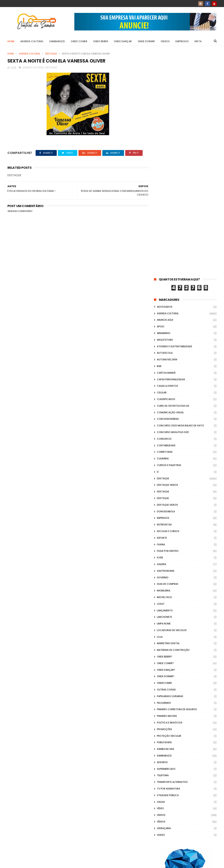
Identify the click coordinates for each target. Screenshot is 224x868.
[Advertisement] (185, 818)
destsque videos (167, 280)
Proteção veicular (169, 511)
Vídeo (160, 584)
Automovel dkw (167, 135)
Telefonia (163, 551)
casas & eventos (167, 162)
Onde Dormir (146, 41)
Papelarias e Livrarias (170, 472)
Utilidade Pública (168, 571)
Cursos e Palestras (169, 241)
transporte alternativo (172, 558)
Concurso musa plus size (173, 208)
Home (11, 41)
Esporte (162, 313)
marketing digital (168, 419)
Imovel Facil (164, 373)
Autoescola (165, 129)
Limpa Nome (164, 399)
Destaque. (163, 267)
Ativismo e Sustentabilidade (175, 122)
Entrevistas (164, 300)
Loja (160, 412)
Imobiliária (164, 366)
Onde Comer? (165, 439)
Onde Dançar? (166, 445)
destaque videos (167, 261)
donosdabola (166, 287)
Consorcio (164, 214)
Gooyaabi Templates (71, 863)
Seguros (162, 538)
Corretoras (165, 228)
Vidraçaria (164, 604)
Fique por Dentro (168, 326)
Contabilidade (166, 221)
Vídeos (161, 597)
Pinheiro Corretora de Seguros (177, 485)
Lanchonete (164, 392)
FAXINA (161, 320)
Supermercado (166, 544)
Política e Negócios (170, 498)
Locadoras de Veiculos (172, 406)
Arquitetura (165, 115)
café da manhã (166, 148)
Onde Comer (79, 41)
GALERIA (161, 340)
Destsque (163, 274)
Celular (162, 168)
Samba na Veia (166, 525)
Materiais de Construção (173, 426)
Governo (163, 353)
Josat (161, 379)
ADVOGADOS (165, 82)
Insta (198, 41)
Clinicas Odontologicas (173, 181)
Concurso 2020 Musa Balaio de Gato (180, 201)
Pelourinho (164, 478)
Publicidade (164, 518)
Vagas (161, 577)
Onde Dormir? (166, 452)
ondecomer (164, 459)
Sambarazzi (57, 41)
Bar (159, 142)
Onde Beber (101, 41)
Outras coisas (166, 465)
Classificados (166, 175)
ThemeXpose (29, 863)
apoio (161, 102)
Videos (165, 41)
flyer (160, 333)
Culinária (163, 234)
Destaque (51, 54)
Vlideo (161, 610)
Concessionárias (168, 195)
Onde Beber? (165, 432)
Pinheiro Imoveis (167, 492)
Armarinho (164, 109)
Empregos (182, 41)
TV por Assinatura (168, 564)
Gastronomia (166, 346)
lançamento (165, 386)
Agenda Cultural (32, 41)
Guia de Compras (168, 359)
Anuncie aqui (165, 96)
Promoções (164, 505)
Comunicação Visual (170, 188)
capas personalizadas (171, 155)
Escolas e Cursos (168, 307)
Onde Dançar (123, 41)
